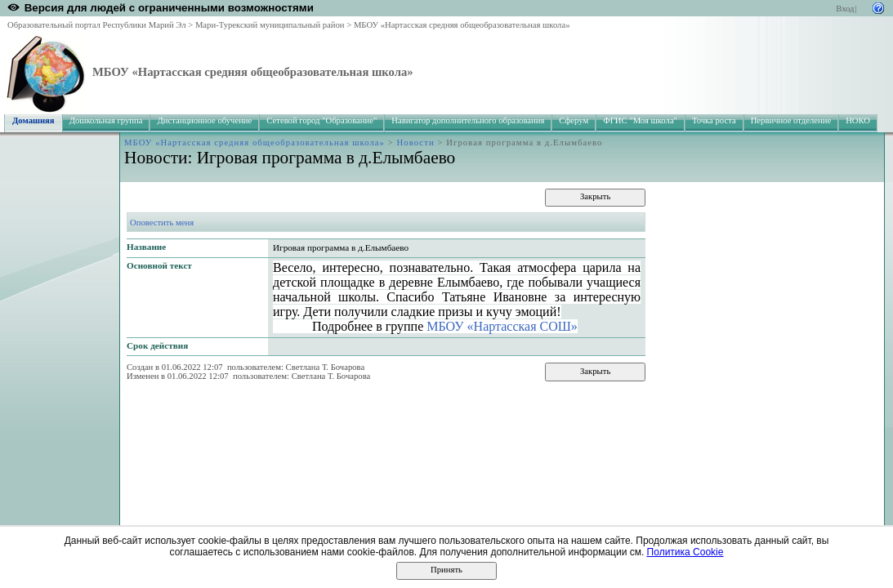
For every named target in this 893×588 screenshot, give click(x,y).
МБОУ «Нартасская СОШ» (502, 326)
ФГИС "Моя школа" (640, 120)
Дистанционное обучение (204, 120)
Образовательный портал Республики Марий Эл (97, 25)
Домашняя (33, 120)
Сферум (574, 120)
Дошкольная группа (106, 120)
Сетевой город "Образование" (321, 120)
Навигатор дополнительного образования (468, 120)
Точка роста (714, 120)
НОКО (858, 120)
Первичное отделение (791, 120)
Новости (416, 143)
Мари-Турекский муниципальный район (270, 25)
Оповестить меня (162, 223)
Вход (845, 9)
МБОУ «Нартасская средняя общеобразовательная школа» (462, 25)
